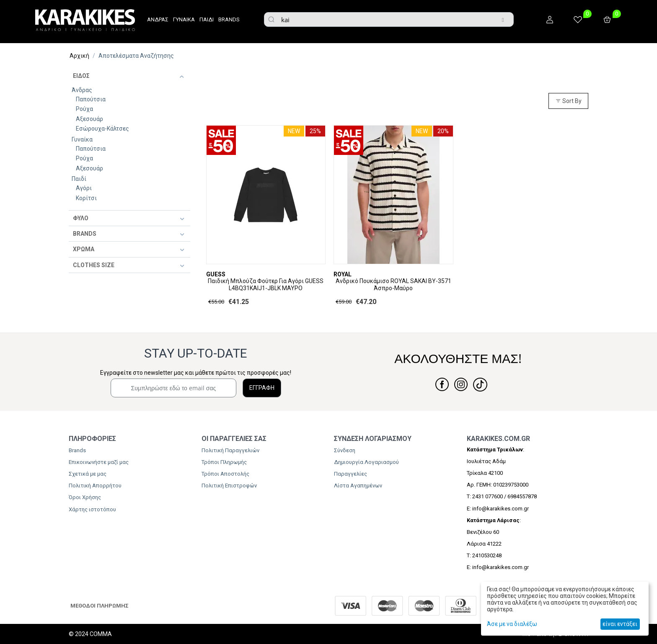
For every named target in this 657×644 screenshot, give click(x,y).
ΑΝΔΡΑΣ (158, 19)
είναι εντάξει (620, 624)
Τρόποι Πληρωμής (224, 462)
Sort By (568, 101)
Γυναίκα (82, 139)
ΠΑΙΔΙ (207, 19)
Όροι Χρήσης (85, 497)
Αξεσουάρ (89, 119)
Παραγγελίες (350, 474)
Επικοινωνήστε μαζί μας (99, 462)
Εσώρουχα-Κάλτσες (102, 129)
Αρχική (79, 56)
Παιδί (79, 179)
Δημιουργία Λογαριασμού (366, 462)
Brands (77, 450)
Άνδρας (82, 90)
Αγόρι (84, 188)
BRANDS (229, 19)
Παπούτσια (91, 99)
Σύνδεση (345, 450)
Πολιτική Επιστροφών (229, 486)
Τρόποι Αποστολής (225, 474)
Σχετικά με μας (88, 474)
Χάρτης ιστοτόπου (92, 509)
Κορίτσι (86, 198)
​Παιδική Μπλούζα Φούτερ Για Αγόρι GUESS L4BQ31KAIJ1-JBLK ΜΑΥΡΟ (266, 285)
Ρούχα (84, 109)
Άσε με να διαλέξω (512, 624)
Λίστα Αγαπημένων (358, 486)
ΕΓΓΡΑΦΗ (262, 388)
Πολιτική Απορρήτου (95, 486)
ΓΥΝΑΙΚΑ (184, 19)
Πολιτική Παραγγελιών (230, 450)
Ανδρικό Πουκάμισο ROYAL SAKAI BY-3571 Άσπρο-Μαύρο (393, 285)
